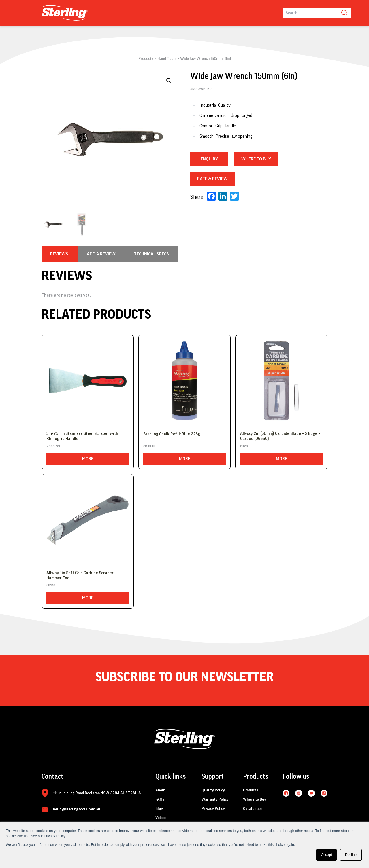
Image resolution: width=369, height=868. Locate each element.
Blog (159, 809)
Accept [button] (326, 855)
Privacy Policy (213, 809)
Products (146, 59)
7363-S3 (53, 446)
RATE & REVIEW (212, 179)
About (161, 790)
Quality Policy (213, 790)
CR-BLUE (150, 446)
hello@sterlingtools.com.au (77, 809)
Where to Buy (255, 799)
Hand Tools (167, 59)
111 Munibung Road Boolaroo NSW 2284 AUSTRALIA (97, 793)
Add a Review (101, 254)
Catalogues (253, 809)
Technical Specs (151, 254)
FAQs (160, 799)
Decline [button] (351, 855)
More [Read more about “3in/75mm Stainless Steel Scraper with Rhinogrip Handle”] (88, 459)
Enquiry (209, 159)
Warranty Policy (215, 799)
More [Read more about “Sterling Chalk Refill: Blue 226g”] (185, 459)
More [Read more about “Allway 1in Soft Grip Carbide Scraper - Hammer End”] (88, 598)
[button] (169, 81)
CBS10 (51, 585)
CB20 (244, 446)
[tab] (59, 254)
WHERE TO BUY (256, 159)
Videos (161, 818)
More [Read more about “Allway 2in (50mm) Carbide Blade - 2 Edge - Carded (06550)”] (282, 459)
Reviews (59, 254)
